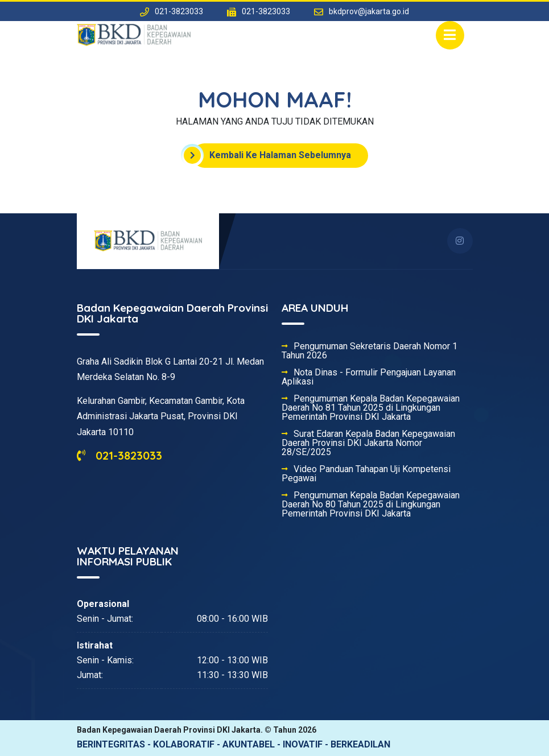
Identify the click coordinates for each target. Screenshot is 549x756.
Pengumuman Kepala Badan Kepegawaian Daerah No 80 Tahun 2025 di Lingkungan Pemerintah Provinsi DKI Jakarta (371, 505)
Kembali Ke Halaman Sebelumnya (272, 155)
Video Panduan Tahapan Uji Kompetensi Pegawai (366, 474)
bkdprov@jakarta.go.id (369, 11)
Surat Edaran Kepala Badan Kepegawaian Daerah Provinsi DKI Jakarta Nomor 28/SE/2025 (368, 443)
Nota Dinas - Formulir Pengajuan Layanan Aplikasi (369, 377)
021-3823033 (119, 455)
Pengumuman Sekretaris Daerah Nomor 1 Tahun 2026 (370, 351)
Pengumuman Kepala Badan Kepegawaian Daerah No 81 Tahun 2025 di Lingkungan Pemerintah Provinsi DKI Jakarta (371, 408)
